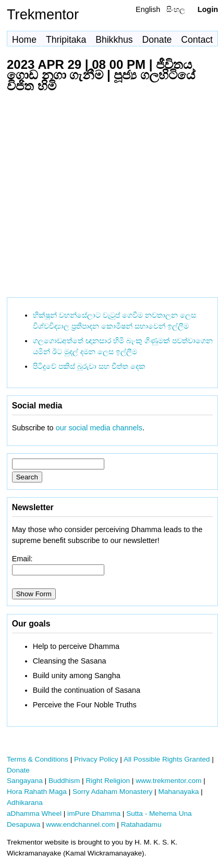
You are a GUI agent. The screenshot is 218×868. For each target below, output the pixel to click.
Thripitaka (66, 40)
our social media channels (99, 428)
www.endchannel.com (80, 824)
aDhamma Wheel (34, 813)
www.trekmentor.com (168, 781)
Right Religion (108, 781)
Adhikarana (25, 803)
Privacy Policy (96, 759)
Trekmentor (43, 14)
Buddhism (64, 781)
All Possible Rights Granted (167, 759)
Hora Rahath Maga (37, 792)
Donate (157, 40)
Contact (197, 40)
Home (24, 40)
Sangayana (25, 781)
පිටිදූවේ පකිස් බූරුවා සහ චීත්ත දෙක (89, 366)
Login (208, 9)
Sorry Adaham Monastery (112, 792)
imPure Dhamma (94, 813)
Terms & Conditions (38, 759)
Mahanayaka (178, 792)
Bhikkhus (114, 40)
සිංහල (176, 9)
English (148, 9)
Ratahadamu (141, 824)
